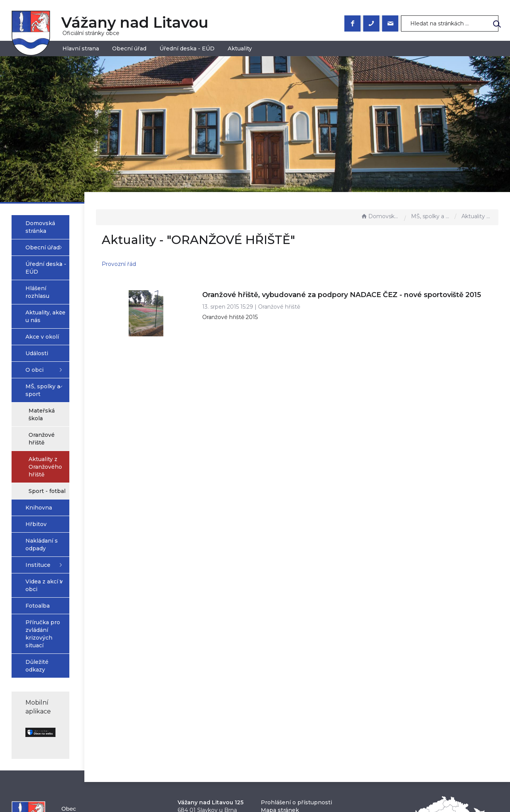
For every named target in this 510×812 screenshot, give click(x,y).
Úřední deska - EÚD (187, 48)
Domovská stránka (381, 216)
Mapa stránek (280, 711)
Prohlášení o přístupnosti (296, 703)
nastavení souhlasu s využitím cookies (379, 794)
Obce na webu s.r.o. (339, 785)
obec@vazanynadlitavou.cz (215, 734)
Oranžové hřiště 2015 (274, 327)
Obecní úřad (129, 48)
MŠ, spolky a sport (431, 216)
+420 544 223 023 (203, 727)
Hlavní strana (81, 48)
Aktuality (240, 48)
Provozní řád (177, 264)
